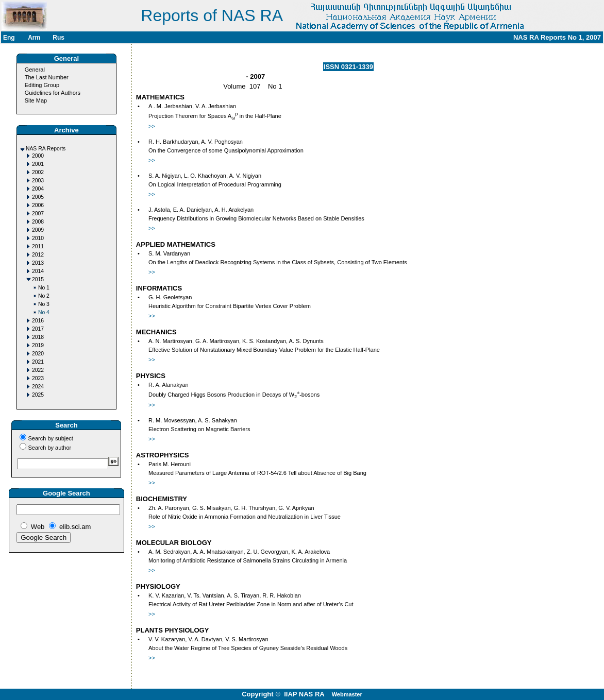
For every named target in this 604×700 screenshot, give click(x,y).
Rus (58, 38)
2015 (38, 279)
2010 (38, 238)
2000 (38, 156)
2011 (38, 246)
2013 (38, 263)
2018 (38, 337)
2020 (38, 354)
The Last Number (47, 77)
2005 (38, 197)
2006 (38, 205)
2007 (38, 214)
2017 (38, 329)
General (35, 70)
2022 (38, 370)
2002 (38, 172)
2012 (38, 255)
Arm (34, 38)
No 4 (44, 312)
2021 (38, 362)
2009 (38, 230)
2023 (38, 378)
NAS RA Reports (46, 149)
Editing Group (42, 85)
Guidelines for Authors (53, 93)
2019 (38, 345)
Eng (9, 38)
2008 (38, 222)
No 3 (44, 304)
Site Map (36, 100)
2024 (38, 387)
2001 (38, 164)
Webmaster (347, 694)
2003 (38, 181)
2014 (38, 271)
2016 (38, 321)
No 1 (44, 288)
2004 (38, 189)
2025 (38, 395)
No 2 (44, 296)
